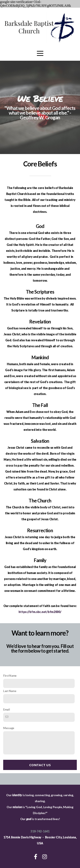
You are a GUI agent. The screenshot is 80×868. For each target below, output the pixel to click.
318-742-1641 (40, 831)
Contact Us (40, 765)
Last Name (10, 691)
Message (9, 728)
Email (7, 710)
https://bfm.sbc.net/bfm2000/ (40, 612)
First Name (10, 676)
